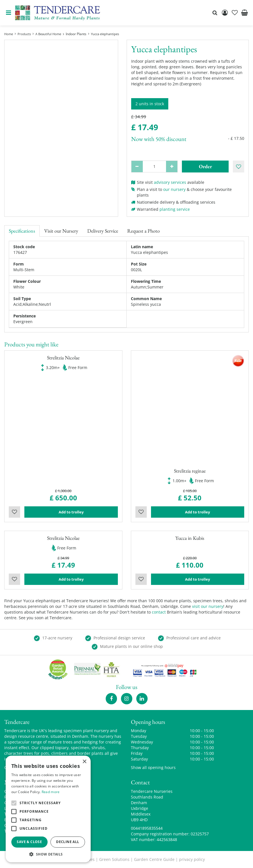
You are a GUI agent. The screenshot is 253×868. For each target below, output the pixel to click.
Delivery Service (103, 231)
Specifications (22, 231)
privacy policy (192, 859)
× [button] (84, 762)
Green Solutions (114, 859)
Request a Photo (143, 231)
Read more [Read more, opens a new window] (51, 792)
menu (8, 13)
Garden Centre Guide (154, 859)
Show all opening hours (153, 767)
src (215, 13)
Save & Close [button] (29, 842)
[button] (48, 854)
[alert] (48, 809)
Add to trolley (71, 512)
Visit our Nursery (61, 231)
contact (159, 612)
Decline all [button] (68, 842)
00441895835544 (147, 828)
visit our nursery (208, 606)
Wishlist (14, 512)
